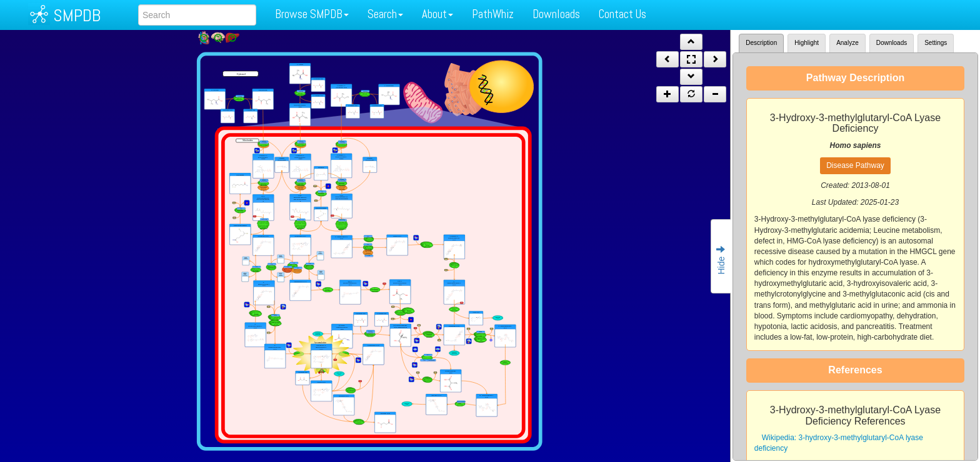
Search (385, 14)
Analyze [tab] (847, 43)
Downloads (556, 14)
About (437, 14)
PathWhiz (493, 14)
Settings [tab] (936, 43)
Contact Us (622, 14)
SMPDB (77, 15)
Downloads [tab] (892, 43)
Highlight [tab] (807, 43)
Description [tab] (761, 43)
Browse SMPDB (312, 14)
